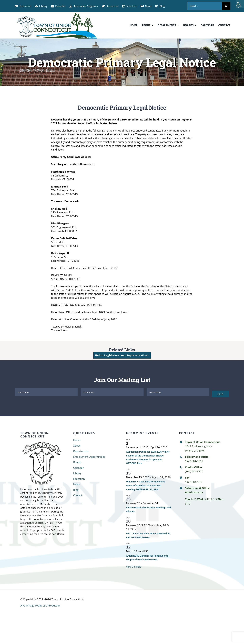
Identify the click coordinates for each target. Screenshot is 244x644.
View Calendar (134, 567)
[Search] (226, 6)
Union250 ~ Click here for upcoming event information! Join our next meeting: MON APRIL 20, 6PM (146, 485)
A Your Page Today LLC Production (40, 605)
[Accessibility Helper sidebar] (240, 4)
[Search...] (205, 6)
